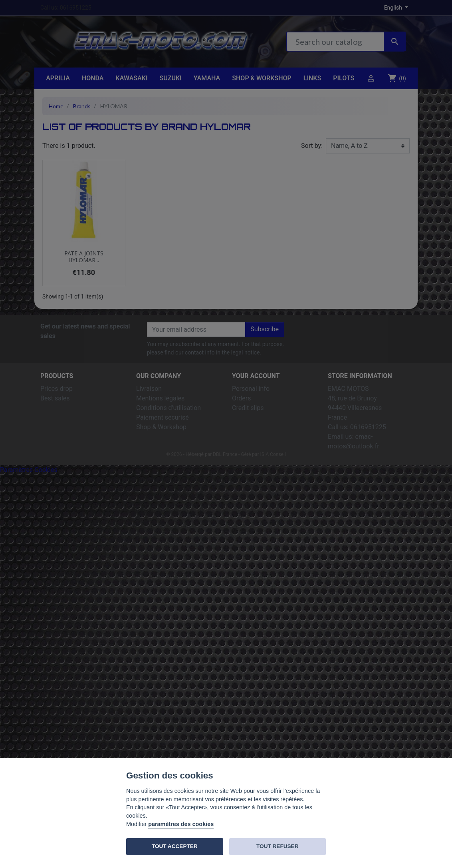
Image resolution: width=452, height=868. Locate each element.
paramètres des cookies (181, 824)
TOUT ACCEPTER (175, 846)
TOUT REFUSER (277, 846)
